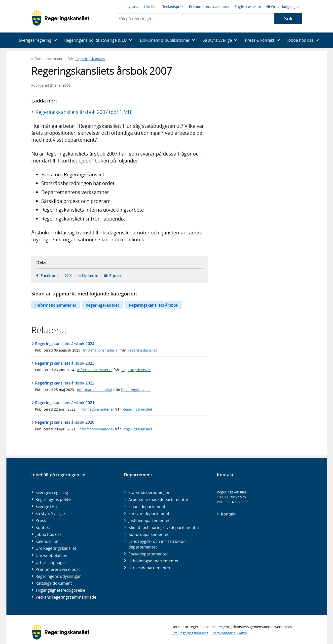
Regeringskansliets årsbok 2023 (65, 363)
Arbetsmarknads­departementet (158, 499)
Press (41, 520)
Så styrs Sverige (50, 514)
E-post (115, 276)
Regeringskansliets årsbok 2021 (65, 403)
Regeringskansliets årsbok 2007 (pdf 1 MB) (84, 112)
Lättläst (150, 7)
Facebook (50, 276)
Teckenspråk (173, 7)
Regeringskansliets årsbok (154, 305)
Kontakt (43, 527)
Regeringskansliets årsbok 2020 (65, 422)
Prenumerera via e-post (209, 7)
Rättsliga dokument (54, 583)
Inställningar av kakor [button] (229, 633)
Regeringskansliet (90, 59)
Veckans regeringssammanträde (66, 597)
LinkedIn (90, 276)
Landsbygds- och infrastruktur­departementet (157, 544)
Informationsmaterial (55, 305)
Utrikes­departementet (149, 568)
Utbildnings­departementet (153, 561)
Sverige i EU (46, 507)
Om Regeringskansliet (56, 548)
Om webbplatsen (51, 555)
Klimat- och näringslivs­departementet (164, 527)
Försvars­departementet (151, 514)
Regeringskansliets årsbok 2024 (65, 344)
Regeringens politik (53, 499)
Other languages (283, 7)
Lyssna (132, 7)
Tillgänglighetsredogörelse (60, 590)
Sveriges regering (52, 492)
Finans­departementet (149, 507)
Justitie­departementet (149, 520)
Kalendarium (48, 541)
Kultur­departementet (148, 534)
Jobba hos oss (49, 534)
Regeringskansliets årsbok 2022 (65, 383)
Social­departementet (148, 554)
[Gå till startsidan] (61, 18)
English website (248, 7)
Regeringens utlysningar (58, 576)
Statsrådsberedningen (149, 492)
